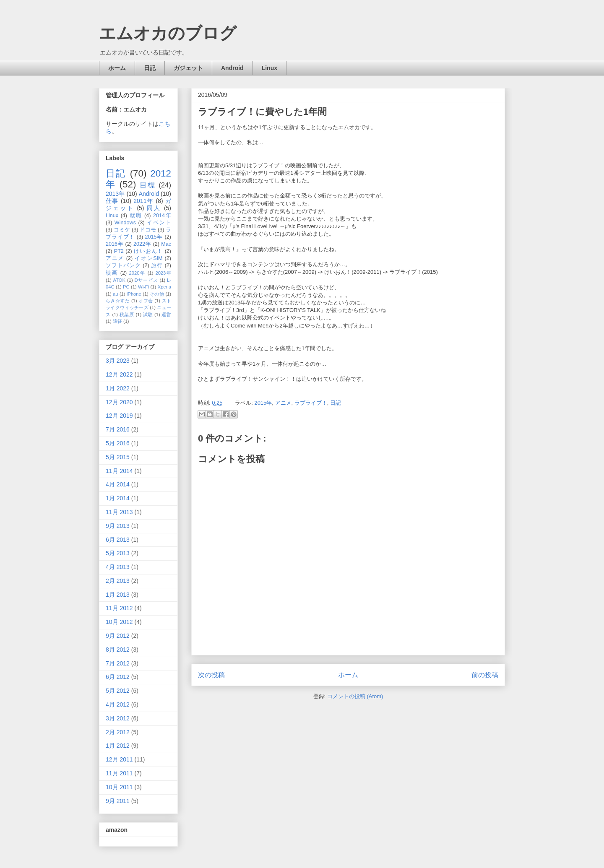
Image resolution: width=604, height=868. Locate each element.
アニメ (283, 403)
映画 (112, 273)
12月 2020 (119, 402)
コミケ (122, 230)
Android (232, 68)
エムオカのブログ (168, 33)
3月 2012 (118, 718)
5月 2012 (118, 691)
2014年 (162, 216)
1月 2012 (118, 746)
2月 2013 (118, 581)
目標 (148, 185)
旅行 (157, 265)
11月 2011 (119, 773)
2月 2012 (118, 732)
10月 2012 (119, 622)
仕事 (112, 201)
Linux (269, 68)
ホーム (117, 68)
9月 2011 (118, 801)
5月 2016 (118, 443)
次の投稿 (211, 675)
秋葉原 (127, 314)
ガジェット (188, 68)
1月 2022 (118, 388)
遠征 (117, 321)
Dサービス (146, 280)
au (115, 294)
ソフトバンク (123, 265)
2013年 (115, 194)
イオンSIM (148, 258)
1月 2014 (118, 498)
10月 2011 (119, 787)
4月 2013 (118, 567)
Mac (166, 244)
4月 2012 (118, 704)
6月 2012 (118, 677)
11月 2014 (119, 471)
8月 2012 (118, 650)
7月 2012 (118, 663)
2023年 (163, 273)
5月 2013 (118, 553)
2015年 (263, 403)
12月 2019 (119, 416)
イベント (159, 223)
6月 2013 (118, 540)
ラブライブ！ (311, 403)
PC (126, 287)
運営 (166, 314)
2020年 (137, 273)
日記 (150, 68)
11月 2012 (119, 608)
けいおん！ (148, 251)
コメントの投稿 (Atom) (355, 696)
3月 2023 (118, 361)
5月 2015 (118, 457)
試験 (148, 314)
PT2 (119, 251)
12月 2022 (119, 374)
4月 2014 (118, 484)
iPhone (134, 294)
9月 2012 (118, 636)
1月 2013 (118, 595)
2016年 (115, 244)
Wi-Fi (143, 287)
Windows (125, 223)
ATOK (119, 280)
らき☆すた (118, 301)
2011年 (143, 201)
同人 (154, 208)
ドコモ (148, 230)
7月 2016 (118, 429)
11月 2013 (119, 512)
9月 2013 (118, 526)
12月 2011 (119, 759)
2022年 (142, 244)
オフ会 (146, 301)
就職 (136, 216)
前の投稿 (485, 675)
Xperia (164, 287)
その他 (157, 294)
